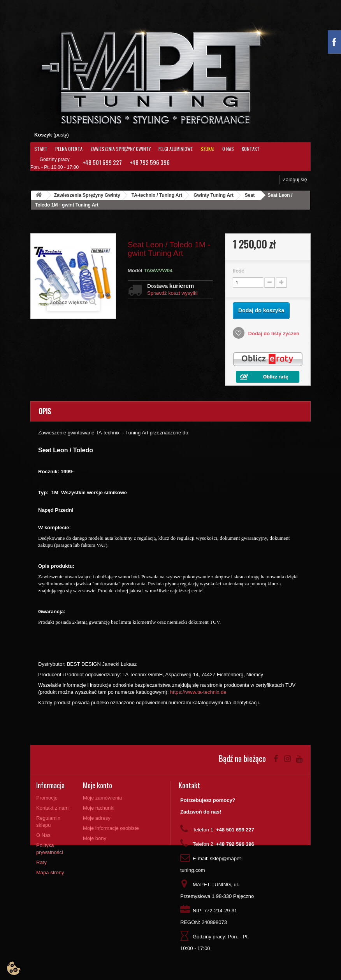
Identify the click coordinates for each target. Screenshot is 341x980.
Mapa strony (50, 872)
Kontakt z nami (53, 808)
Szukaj (207, 149)
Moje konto (98, 785)
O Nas (228, 149)
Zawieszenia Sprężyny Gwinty (120, 149)
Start (41, 149)
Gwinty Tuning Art (214, 195)
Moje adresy (97, 818)
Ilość (239, 271)
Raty (41, 862)
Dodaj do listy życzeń (273, 333)
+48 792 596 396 (150, 162)
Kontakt (251, 149)
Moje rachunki (99, 808)
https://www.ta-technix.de (198, 692)
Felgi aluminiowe (176, 149)
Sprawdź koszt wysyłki (172, 293)
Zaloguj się (295, 179)
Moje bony (95, 838)
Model (135, 270)
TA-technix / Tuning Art (157, 195)
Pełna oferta (69, 149)
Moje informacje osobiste (111, 828)
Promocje (47, 798)
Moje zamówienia (102, 798)
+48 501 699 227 (102, 162)
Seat (250, 195)
